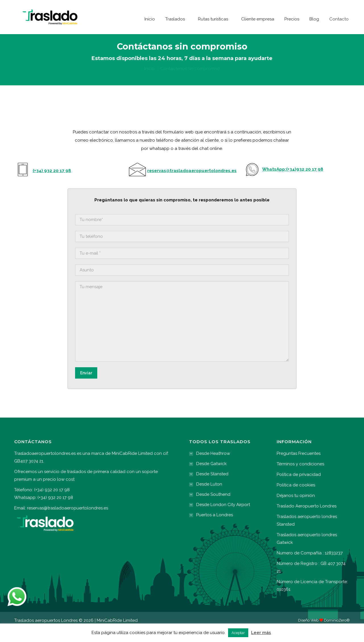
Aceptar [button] (238, 633)
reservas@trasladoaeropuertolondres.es (68, 521)
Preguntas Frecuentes (299, 466)
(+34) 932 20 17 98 (257, 7)
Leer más (261, 633)
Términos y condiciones (300, 477)
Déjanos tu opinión (296, 509)
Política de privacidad (299, 488)
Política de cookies (296, 498)
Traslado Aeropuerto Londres (307, 519)
